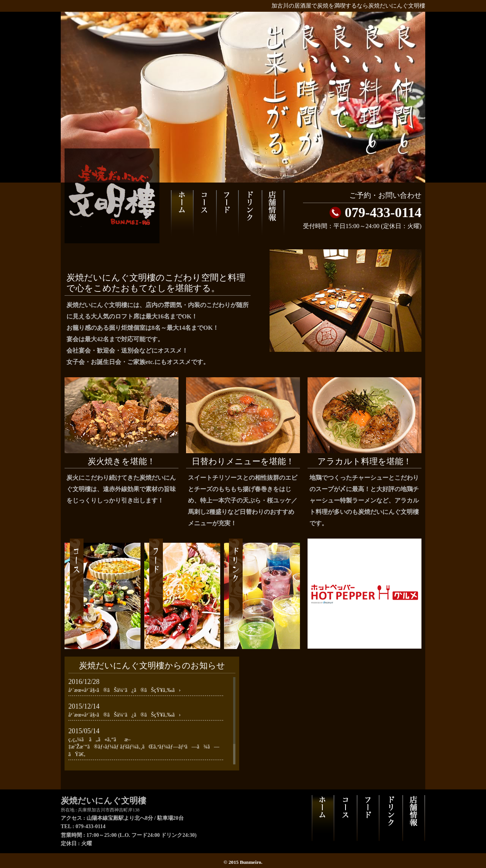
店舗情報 (273, 213)
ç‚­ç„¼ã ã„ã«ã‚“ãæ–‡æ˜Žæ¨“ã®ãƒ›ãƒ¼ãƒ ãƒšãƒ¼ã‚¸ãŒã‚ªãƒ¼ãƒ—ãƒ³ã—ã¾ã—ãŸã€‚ (144, 747)
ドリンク (250, 213)
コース (204, 213)
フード (227, 213)
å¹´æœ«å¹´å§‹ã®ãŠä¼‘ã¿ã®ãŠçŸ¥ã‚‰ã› (125, 690)
